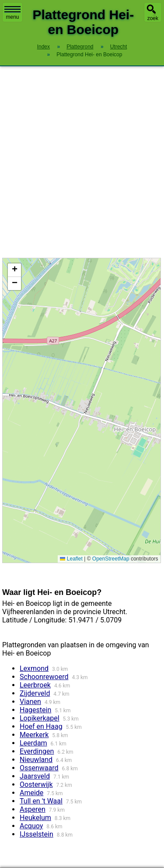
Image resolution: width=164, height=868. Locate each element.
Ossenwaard (39, 768)
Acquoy (31, 826)
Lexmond (34, 668)
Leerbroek (35, 685)
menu (12, 13)
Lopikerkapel (40, 718)
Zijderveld (35, 693)
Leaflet (71, 559)
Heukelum (35, 818)
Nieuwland (36, 760)
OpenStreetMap (111, 559)
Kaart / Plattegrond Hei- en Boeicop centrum (80, 410)
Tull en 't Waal (41, 801)
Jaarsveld (35, 776)
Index (44, 47)
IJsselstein (37, 834)
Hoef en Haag (41, 726)
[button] (14, 270)
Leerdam (33, 743)
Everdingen (37, 751)
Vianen (30, 702)
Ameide (31, 793)
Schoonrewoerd (44, 677)
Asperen (33, 809)
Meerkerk (34, 735)
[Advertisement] (82, 162)
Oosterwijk (36, 784)
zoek (153, 18)
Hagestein (35, 710)
